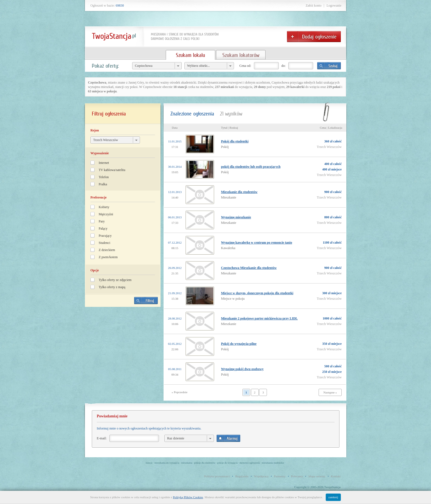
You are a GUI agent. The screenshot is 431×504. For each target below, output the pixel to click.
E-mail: (102, 438)
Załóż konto (314, 5)
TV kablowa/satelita (112, 170)
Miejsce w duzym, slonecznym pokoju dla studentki (257, 293)
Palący (103, 228)
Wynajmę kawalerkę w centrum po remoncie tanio (257, 243)
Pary (102, 221)
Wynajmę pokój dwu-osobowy (242, 369)
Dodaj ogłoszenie (314, 37)
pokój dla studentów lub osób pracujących (251, 167)
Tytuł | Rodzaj (230, 128)
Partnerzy (280, 476)
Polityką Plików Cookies (188, 497)
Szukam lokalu (190, 55)
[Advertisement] (123, 349)
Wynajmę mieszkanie (236, 217)
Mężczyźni (106, 214)
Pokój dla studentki (235, 141)
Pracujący (105, 236)
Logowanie (334, 5)
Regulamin (242, 476)
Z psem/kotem (108, 257)
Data (175, 128)
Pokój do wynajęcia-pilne (239, 344)
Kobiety (104, 207)
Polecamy (297, 476)
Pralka (103, 184)
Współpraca (261, 476)
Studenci (104, 243)
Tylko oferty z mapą (112, 287)
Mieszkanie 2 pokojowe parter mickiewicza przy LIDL (259, 318)
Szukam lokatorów (241, 55)
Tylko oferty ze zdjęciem (115, 280)
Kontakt (336, 476)
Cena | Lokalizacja (331, 128)
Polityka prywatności (217, 476)
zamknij (333, 497)
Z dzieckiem (107, 250)
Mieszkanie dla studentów (239, 192)
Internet (104, 163)
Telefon (104, 177)
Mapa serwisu (317, 476)
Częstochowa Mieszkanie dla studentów (249, 268)
